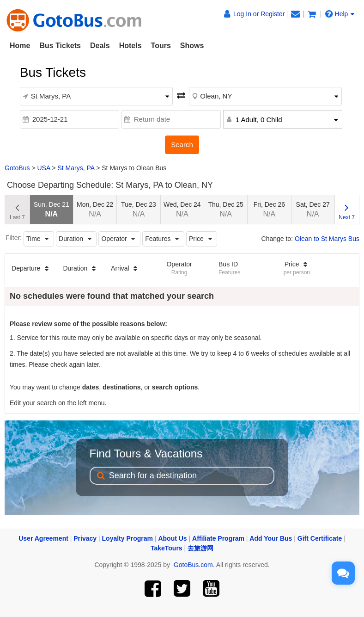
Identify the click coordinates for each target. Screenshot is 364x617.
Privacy (85, 538)
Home (20, 46)
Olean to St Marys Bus (327, 239)
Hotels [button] (130, 46)
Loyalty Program (127, 538)
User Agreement (43, 538)
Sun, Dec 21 (52, 209)
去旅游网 (200, 548)
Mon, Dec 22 (95, 209)
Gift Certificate (320, 538)
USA (43, 168)
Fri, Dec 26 (269, 209)
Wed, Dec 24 (182, 209)
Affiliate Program (218, 538)
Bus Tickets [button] (60, 46)
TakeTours (167, 548)
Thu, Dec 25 (225, 209)
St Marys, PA (76, 168)
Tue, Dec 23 (139, 209)
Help (340, 14)
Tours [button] (161, 46)
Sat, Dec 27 (313, 209)
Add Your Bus (271, 538)
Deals (100, 46)
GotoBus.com (193, 565)
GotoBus (17, 168)
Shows (192, 46)
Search (182, 145)
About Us (172, 538)
